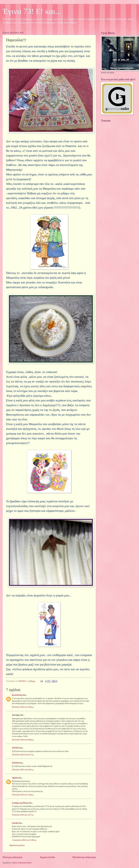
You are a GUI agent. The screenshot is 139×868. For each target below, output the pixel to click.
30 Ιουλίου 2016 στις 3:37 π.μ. (23, 815)
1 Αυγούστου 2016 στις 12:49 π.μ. (24, 840)
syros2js (15, 823)
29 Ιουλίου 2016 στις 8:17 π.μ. (23, 755)
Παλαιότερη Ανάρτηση (84, 857)
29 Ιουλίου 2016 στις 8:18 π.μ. (23, 770)
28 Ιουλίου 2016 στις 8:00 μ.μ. (23, 740)
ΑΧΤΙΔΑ (15, 748)
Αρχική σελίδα (47, 857)
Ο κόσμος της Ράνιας (20, 803)
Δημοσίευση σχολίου (17, 845)
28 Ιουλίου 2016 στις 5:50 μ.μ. (23, 707)
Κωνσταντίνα (17, 695)
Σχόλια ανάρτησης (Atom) (22, 863)
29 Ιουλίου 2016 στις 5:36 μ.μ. (23, 795)
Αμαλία (15, 778)
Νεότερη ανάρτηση (12, 857)
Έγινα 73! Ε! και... (32, 11)
